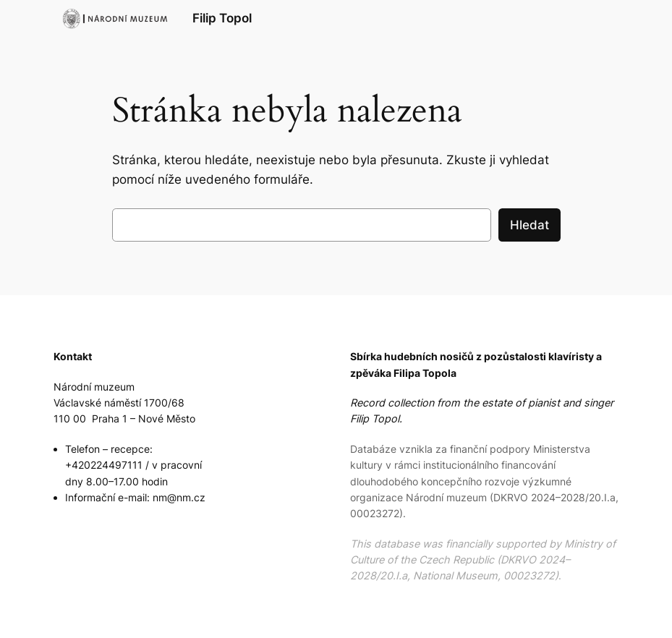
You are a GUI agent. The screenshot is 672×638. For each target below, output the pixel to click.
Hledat (529, 225)
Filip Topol (222, 18)
